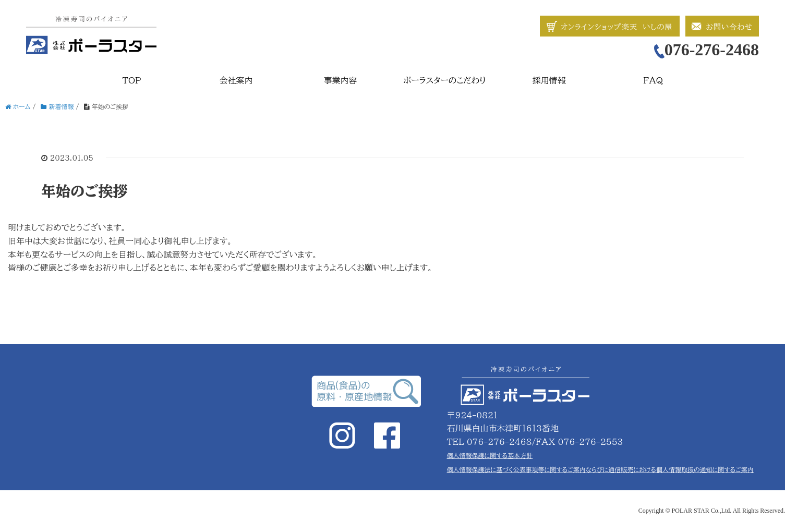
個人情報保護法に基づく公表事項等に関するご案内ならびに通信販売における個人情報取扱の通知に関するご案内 (600, 469)
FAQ (654, 80)
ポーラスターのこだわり (444, 80)
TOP (132, 80)
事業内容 (341, 80)
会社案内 (236, 80)
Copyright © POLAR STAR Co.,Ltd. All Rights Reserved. (712, 511)
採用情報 (549, 80)
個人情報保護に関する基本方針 (490, 455)
